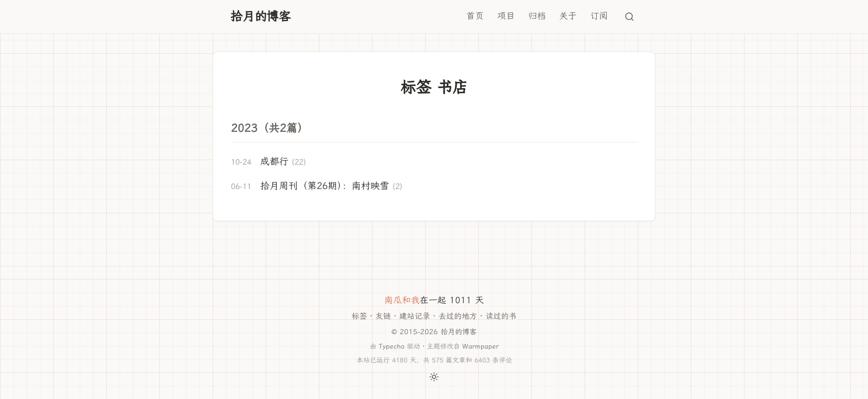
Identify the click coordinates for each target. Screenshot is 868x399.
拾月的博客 (260, 16)
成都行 (274, 161)
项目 (506, 16)
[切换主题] (434, 377)
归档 (537, 16)
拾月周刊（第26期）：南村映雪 (325, 186)
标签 (359, 316)
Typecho (392, 346)
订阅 (599, 16)
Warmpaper (480, 346)
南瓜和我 (402, 300)
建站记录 (415, 316)
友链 (383, 316)
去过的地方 (458, 316)
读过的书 (501, 316)
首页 (475, 16)
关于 (568, 16)
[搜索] (629, 17)
